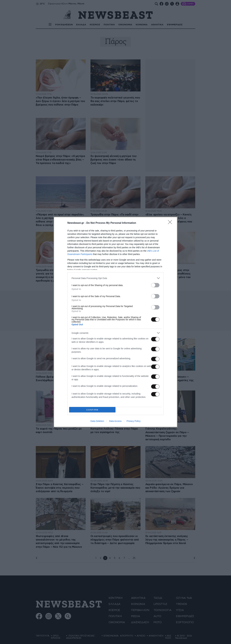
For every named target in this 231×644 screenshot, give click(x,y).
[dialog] (116, 322)
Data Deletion (97, 421)
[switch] (155, 285)
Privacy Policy (134, 421)
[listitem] (116, 278)
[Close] (171, 223)
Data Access (115, 421)
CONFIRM (92, 410)
